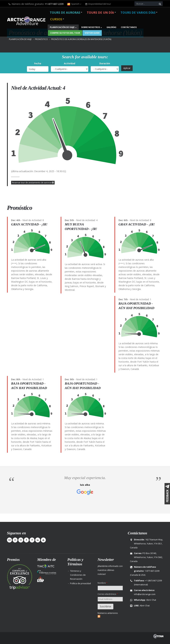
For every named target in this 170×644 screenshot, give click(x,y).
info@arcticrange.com (145, 594)
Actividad (70, 63)
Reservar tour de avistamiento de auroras (33, 183)
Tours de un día (100, 12)
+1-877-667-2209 (54, 4)
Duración (105, 63)
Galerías (111, 27)
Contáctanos (129, 27)
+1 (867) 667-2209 (153, 581)
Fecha (38, 63)
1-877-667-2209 (152, 571)
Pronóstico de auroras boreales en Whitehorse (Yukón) (81, 39)
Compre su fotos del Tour (65, 33)
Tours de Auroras (65, 12)
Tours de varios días (138, 12)
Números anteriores (108, 613)
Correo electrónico (108, 594)
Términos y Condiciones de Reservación (78, 575)
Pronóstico (41, 39)
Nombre (103, 583)
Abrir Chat (151, 600)
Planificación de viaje (62, 27)
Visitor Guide (92, 33)
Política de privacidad (80, 583)
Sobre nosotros (91, 27)
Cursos (56, 19)
